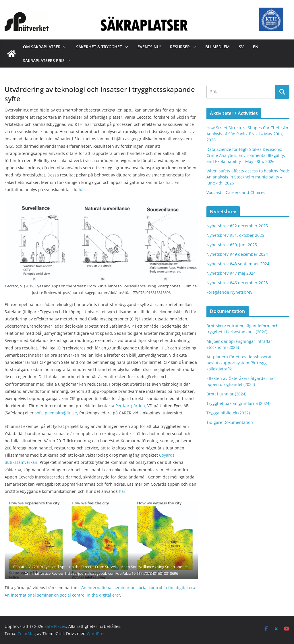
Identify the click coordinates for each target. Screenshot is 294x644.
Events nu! (149, 47)
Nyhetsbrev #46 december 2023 (237, 283)
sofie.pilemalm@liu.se (56, 413)
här (169, 182)
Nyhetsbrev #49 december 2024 (237, 254)
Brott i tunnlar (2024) (226, 394)
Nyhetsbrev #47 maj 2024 (231, 273)
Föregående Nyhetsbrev (229, 292)
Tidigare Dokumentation (230, 422)
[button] (64, 47)
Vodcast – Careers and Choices (236, 192)
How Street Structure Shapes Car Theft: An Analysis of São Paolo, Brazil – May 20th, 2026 (247, 134)
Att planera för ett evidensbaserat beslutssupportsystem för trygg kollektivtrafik (239, 363)
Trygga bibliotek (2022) (228, 413)
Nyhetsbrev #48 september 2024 (238, 264)
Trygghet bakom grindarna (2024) (238, 403)
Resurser (180, 47)
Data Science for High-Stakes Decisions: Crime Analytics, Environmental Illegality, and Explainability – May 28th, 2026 (246, 155)
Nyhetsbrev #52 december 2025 (237, 226)
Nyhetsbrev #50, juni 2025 (232, 245)
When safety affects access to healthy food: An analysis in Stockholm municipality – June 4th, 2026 (248, 177)
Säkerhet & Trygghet (99, 47)
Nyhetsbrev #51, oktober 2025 (235, 235)
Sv (241, 47)
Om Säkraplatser (42, 47)
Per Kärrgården (130, 406)
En (256, 47)
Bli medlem (217, 47)
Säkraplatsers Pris (44, 60)
